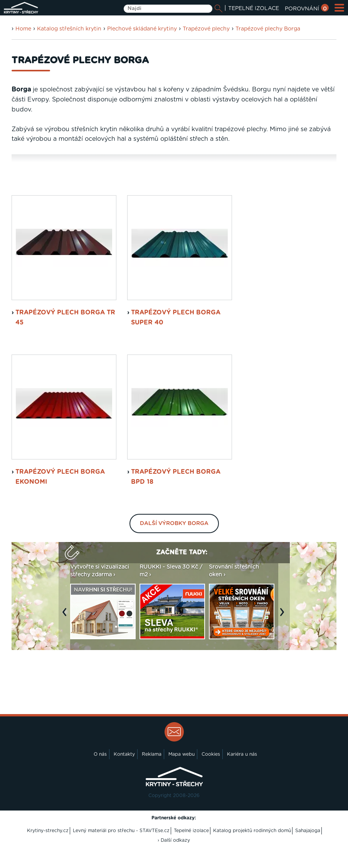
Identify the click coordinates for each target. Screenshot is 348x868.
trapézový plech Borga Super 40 (176, 340)
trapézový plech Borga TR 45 (65, 340)
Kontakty (124, 777)
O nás (100, 777)
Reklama (152, 777)
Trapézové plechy (206, 29)
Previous (66, 639)
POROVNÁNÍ (307, 9)
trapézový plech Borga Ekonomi (60, 500)
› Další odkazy (174, 863)
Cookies (211, 777)
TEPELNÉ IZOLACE (254, 8)
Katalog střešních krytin (69, 29)
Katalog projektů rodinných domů (252, 853)
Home (23, 29)
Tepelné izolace (191, 853)
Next (284, 639)
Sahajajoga (308, 853)
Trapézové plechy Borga (268, 29)
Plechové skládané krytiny (142, 29)
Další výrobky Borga (174, 547)
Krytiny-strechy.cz (48, 853)
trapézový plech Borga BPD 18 (176, 500)
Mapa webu (182, 777)
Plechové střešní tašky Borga (135, 172)
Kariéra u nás (242, 777)
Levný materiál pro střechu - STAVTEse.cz (121, 853)
